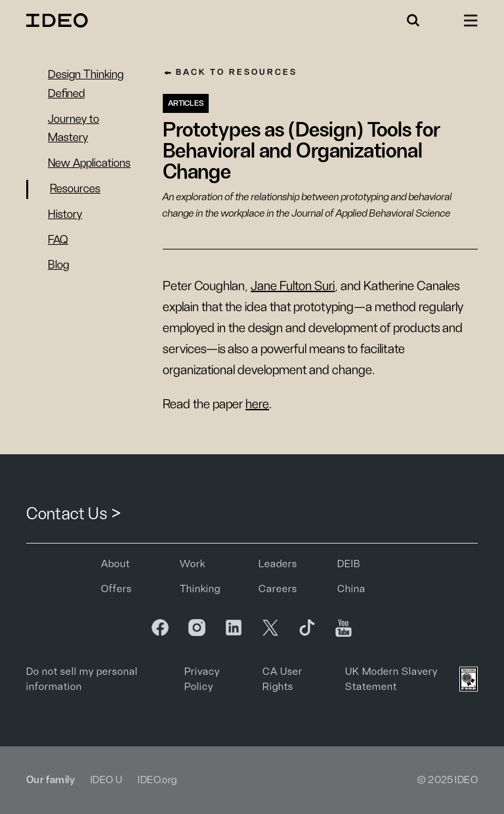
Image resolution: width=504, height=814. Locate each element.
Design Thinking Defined (86, 84)
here (257, 404)
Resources (75, 189)
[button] (413, 20)
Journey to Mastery (73, 129)
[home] (59, 20)
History (65, 215)
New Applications (89, 163)
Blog (58, 265)
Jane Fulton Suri (293, 286)
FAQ (58, 240)
